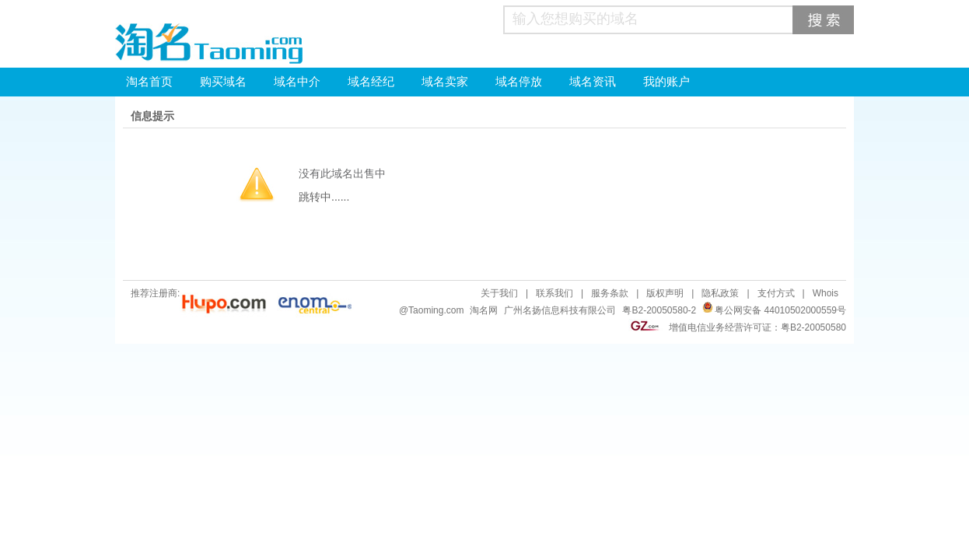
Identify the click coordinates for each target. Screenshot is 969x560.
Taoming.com (436, 310)
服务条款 (610, 293)
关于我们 (499, 293)
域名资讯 (593, 82)
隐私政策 (720, 293)
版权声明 (665, 293)
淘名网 (484, 310)
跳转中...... (324, 197)
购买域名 (223, 82)
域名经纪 (371, 82)
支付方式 (776, 293)
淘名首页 (149, 82)
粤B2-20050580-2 (659, 310)
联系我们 (554, 293)
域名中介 (297, 82)
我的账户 (666, 82)
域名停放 (519, 82)
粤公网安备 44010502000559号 (780, 310)
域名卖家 (445, 82)
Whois (826, 293)
